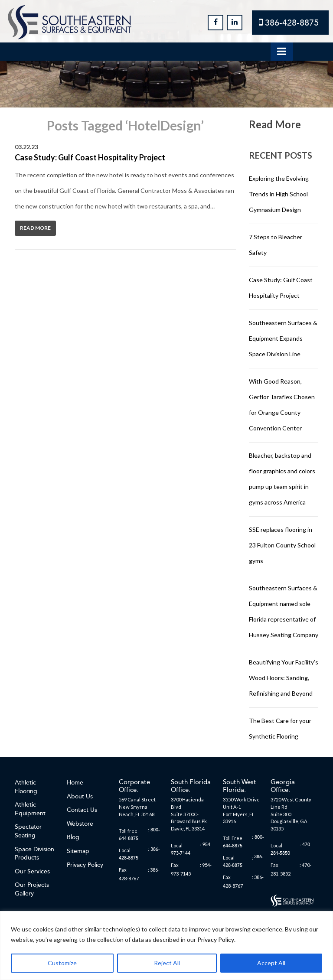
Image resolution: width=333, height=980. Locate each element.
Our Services (32, 871)
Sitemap (78, 851)
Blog (73, 837)
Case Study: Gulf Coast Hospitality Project (90, 157)
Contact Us (82, 810)
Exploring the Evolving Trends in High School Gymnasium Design (279, 194)
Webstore (80, 824)
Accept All (271, 963)
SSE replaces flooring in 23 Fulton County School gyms (282, 545)
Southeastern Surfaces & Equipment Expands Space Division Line (283, 338)
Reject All (167, 963)
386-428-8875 (292, 23)
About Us (80, 796)
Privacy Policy (216, 939)
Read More (35, 228)
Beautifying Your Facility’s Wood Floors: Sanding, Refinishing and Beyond (284, 678)
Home (75, 783)
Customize (62, 963)
